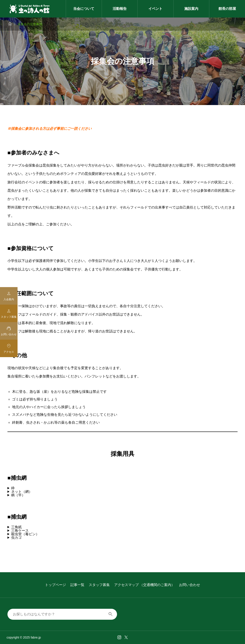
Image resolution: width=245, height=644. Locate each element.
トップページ (55, 585)
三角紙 (16, 527)
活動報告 (120, 9)
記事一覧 (77, 585)
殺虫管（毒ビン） (25, 534)
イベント (155, 9)
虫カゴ (16, 538)
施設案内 (191, 9)
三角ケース (20, 531)
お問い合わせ (190, 585)
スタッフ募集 (99, 585)
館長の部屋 (227, 9)
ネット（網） (22, 492)
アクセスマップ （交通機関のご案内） (144, 585)
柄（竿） (18, 495)
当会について (84, 9)
